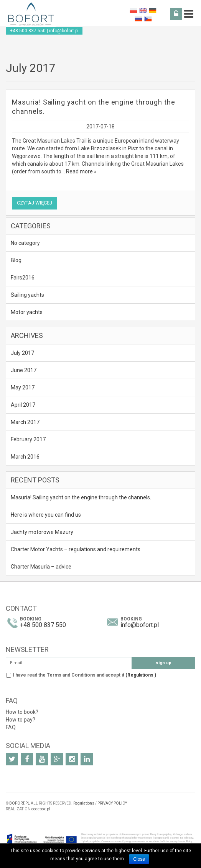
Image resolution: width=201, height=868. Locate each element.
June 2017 (24, 370)
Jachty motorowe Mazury (42, 532)
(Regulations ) (141, 675)
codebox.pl (41, 809)
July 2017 (22, 353)
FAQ (11, 727)
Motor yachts (27, 312)
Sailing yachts (27, 295)
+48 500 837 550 (28, 31)
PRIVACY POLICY (112, 803)
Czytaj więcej (35, 203)
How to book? (22, 712)
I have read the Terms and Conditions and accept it (84, 675)
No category (25, 243)
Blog (16, 260)
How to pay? (21, 720)
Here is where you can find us (46, 515)
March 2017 (25, 422)
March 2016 (25, 457)
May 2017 (23, 387)
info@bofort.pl (64, 31)
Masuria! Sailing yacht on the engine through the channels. (81, 497)
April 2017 (23, 405)
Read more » (81, 171)
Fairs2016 (23, 278)
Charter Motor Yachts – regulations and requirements (76, 549)
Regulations (84, 803)
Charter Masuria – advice (41, 567)
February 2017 (28, 439)
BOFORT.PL (20, 803)
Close (139, 859)
